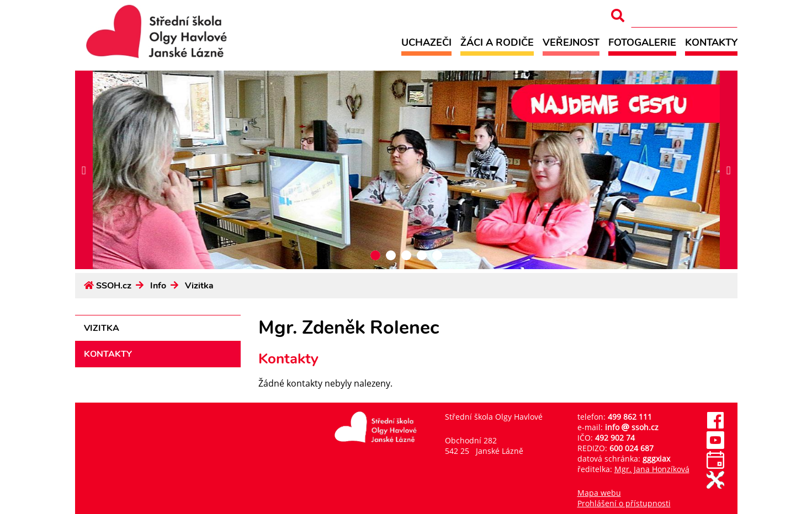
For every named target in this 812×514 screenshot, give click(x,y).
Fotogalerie (642, 42)
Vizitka (199, 286)
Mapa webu (599, 493)
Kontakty (711, 42)
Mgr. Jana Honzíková (652, 469)
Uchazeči (426, 42)
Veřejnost (571, 42)
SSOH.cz (114, 286)
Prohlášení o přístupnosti (624, 503)
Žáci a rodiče (497, 42)
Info (158, 286)
